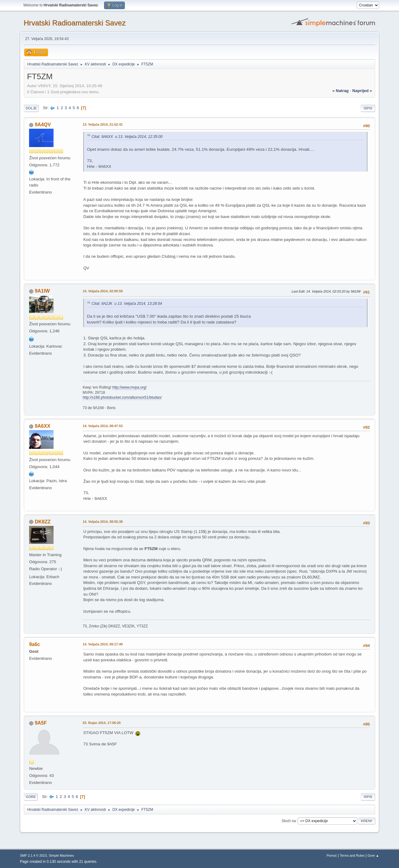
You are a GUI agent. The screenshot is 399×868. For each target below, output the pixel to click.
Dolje (31, 108)
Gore (31, 797)
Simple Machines (62, 855)
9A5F (41, 723)
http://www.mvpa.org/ (129, 387)
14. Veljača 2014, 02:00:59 (103, 291)
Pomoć (332, 855)
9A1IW (42, 291)
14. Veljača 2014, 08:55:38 (103, 522)
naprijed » (362, 91)
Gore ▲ (373, 855)
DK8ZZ (43, 522)
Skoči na (289, 821)
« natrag (340, 91)
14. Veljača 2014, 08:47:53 (103, 426)
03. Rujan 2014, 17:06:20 (102, 723)
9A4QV (43, 125)
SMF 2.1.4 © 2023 (33, 855)
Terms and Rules (352, 855)
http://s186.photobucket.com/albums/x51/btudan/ (122, 397)
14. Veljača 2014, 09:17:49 (103, 644)
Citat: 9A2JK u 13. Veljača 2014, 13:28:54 (127, 304)
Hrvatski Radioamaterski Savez (75, 23)
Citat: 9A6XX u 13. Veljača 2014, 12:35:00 (127, 137)
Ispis (368, 108)
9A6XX (43, 426)
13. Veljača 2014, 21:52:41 (103, 124)
